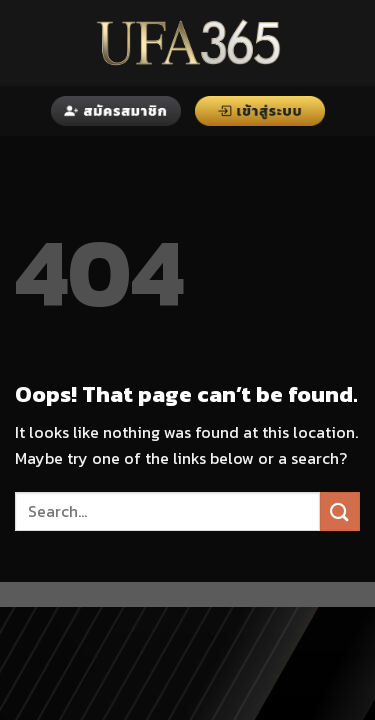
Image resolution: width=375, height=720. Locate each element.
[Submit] (340, 511)
